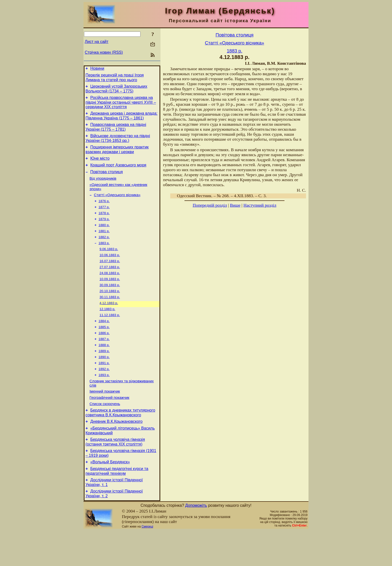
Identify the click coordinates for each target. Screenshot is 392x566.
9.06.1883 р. (109, 264)
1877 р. (104, 219)
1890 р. (104, 381)
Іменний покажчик (105, 418)
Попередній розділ (210, 205)
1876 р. (104, 212)
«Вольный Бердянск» (110, 495)
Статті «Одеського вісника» (117, 205)
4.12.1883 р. (109, 322)
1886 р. (104, 355)
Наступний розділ (260, 205)
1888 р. (104, 368)
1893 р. (104, 400)
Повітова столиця (106, 180)
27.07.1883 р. (110, 283)
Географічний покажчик (109, 425)
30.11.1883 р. (110, 316)
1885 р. (104, 348)
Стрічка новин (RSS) (104, 52)
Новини (97, 69)
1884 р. (104, 342)
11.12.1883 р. (110, 335)
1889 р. (104, 374)
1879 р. (104, 232)
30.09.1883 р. (110, 303)
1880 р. (104, 238)
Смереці (147, 562)
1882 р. (104, 251)
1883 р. (104, 258)
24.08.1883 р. (110, 290)
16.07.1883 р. (110, 277)
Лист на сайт (97, 42)
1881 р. (104, 245)
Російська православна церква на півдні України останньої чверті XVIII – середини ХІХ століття (121, 105)
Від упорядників (103, 187)
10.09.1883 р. (110, 296)
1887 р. (104, 361)
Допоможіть (196, 541)
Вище (235, 205)
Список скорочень (105, 432)
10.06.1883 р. (110, 271)
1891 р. (104, 387)
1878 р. (104, 225)
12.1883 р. (107, 329)
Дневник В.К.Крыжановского (116, 451)
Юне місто (100, 165)
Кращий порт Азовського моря (118, 173)
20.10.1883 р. (110, 309)
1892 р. (104, 394)
